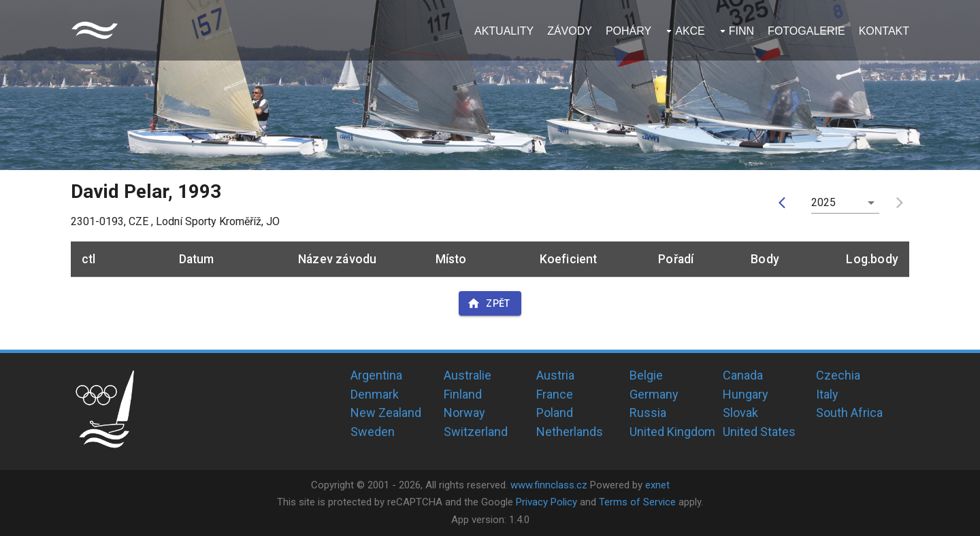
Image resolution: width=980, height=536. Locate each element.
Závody (570, 31)
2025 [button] (824, 202)
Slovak (740, 413)
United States (759, 432)
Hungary (746, 394)
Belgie (646, 375)
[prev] (785, 203)
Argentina (376, 375)
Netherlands (570, 432)
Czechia (838, 375)
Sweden (373, 432)
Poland (555, 413)
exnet (657, 485)
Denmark (375, 394)
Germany (654, 394)
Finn (741, 31)
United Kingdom (672, 432)
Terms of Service (637, 502)
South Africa (849, 413)
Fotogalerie (806, 31)
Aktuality (504, 31)
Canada (743, 375)
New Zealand (386, 413)
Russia (648, 413)
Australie (468, 375)
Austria (555, 375)
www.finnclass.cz (549, 485)
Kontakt (884, 31)
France (555, 394)
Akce (690, 31)
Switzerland (476, 432)
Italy (827, 394)
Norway (464, 413)
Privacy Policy (546, 502)
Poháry (628, 31)
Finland (463, 394)
